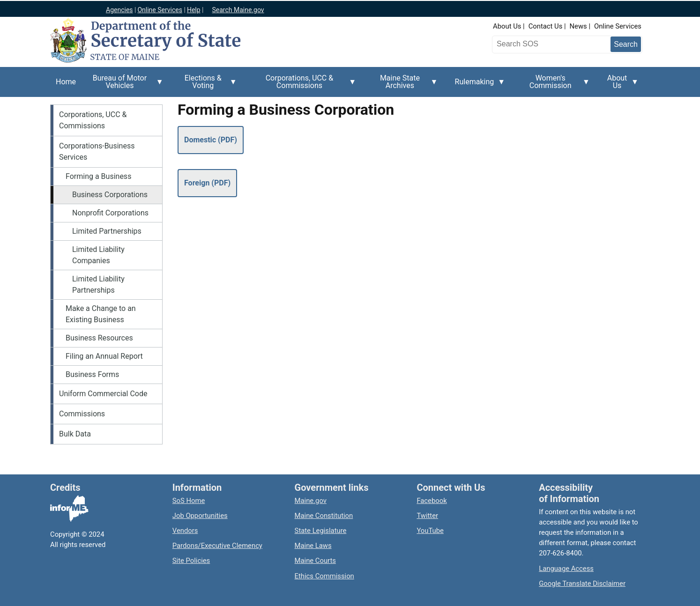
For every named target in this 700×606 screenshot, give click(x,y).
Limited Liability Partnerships (98, 285)
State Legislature (321, 531)
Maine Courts (315, 561)
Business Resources (99, 338)
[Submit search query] (626, 44)
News (578, 26)
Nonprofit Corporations (110, 213)
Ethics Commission (324, 576)
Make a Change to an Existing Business (101, 314)
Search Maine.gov (238, 10)
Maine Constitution (324, 516)
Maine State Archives (402, 85)
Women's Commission (553, 85)
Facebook (432, 501)
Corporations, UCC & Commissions (302, 85)
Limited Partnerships (107, 231)
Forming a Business (98, 176)
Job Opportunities (200, 516)
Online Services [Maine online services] (160, 10)
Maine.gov (311, 501)
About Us (507, 26)
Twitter (427, 516)
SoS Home (189, 501)
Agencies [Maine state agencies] (119, 10)
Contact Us (546, 26)
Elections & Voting (206, 85)
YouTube (430, 531)
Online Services (618, 26)
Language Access (566, 569)
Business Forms (92, 374)
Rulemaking (477, 87)
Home (66, 82)
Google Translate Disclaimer (582, 584)
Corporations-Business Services (97, 151)
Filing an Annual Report (104, 356)
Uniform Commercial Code (103, 394)
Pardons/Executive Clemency (217, 546)
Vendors (185, 531)
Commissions (82, 414)
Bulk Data (75, 434)
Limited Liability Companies (98, 255)
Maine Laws (313, 546)
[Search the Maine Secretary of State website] (544, 44)
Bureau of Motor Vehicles (123, 85)
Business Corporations (110, 195)
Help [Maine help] (194, 10)
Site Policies (191, 561)
